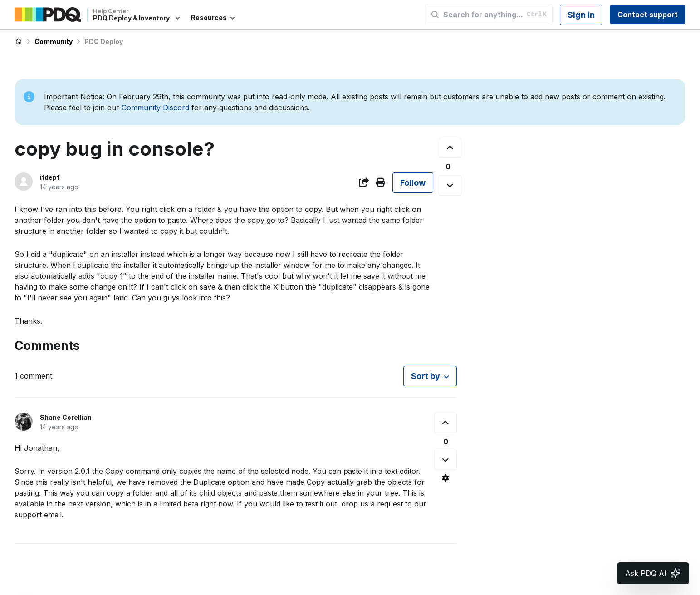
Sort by (426, 376)
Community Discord (155, 108)
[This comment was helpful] (445, 423)
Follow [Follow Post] (413, 183)
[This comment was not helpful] (445, 460)
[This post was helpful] (450, 148)
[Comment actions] (445, 478)
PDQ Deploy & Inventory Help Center (19, 42)
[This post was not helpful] (450, 185)
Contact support (648, 15)
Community (54, 42)
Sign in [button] (581, 15)
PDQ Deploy (104, 42)
